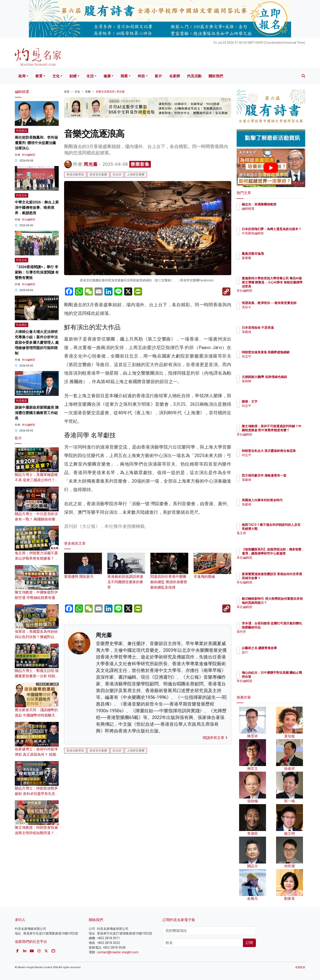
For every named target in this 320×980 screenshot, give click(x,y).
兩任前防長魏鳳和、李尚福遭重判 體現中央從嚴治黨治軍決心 (36, 143)
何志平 (273, 360)
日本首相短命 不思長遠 (284, 328)
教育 (39, 76)
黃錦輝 (273, 385)
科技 (141, 76)
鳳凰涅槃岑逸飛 (279, 254)
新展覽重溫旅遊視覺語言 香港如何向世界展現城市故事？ (285, 578)
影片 (158, 76)
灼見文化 (22, 195)
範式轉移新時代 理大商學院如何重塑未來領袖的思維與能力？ (285, 603)
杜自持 (117, 175)
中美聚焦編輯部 (279, 237)
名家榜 (175, 76)
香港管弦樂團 (98, 175)
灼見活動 (194, 76)
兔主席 (273, 537)
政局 (22, 76)
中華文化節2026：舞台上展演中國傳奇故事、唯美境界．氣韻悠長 (37, 208)
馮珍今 (273, 311)
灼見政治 (22, 131)
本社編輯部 (28, 155)
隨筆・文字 (276, 401)
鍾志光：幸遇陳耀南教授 (285, 204)
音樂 (88, 92)
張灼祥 (273, 636)
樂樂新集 (140, 164)
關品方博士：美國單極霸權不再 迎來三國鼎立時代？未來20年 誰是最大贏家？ (37, 480)
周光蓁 (91, 164)
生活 (90, 76)
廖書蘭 (273, 258)
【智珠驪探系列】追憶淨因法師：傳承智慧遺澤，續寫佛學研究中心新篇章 (285, 553)
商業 (124, 76)
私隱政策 (300, 967)
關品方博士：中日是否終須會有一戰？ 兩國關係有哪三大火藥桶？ (37, 519)
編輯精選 (274, 209)
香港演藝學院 (75, 175)
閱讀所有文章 (215, 738)
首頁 (67, 92)
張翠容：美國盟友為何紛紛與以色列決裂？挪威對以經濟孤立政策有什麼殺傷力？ (36, 637)
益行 (271, 652)
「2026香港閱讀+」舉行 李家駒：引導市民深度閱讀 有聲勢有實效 (37, 272)
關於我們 (216, 76)
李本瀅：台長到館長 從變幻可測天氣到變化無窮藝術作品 (286, 627)
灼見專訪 (22, 325)
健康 (107, 76)
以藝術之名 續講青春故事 (286, 648)
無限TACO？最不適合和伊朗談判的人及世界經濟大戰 (285, 529)
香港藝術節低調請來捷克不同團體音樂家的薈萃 (126, 575)
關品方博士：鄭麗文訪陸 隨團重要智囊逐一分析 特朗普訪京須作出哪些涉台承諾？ (37, 676)
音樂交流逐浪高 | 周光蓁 (110, 92)
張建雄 (273, 332)
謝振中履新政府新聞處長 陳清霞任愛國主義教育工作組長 (37, 413)
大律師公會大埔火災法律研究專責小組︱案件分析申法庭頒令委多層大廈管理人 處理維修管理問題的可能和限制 (37, 342)
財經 (73, 76)
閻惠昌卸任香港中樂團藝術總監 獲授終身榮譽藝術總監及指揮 (169, 575)
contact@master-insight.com (118, 952)
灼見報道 (22, 401)
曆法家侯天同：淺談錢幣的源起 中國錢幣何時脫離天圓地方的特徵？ (37, 715)
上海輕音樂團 (136, 175)
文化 (56, 76)
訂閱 (249, 943)
